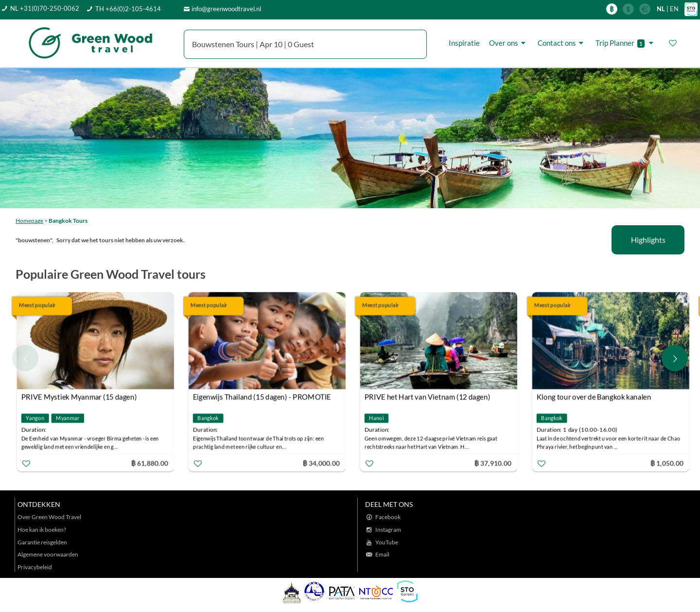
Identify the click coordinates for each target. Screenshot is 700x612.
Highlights (648, 240)
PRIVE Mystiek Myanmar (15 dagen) (79, 396)
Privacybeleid (35, 567)
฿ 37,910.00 (493, 462)
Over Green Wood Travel (49, 517)
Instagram (388, 530)
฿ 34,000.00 (321, 462)
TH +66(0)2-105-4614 (128, 9)
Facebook (388, 517)
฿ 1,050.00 (666, 462)
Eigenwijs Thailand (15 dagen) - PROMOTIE (262, 396)
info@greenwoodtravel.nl (226, 9)
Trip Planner (626, 43)
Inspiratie (464, 43)
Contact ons (562, 43)
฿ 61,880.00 (149, 462)
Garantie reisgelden (42, 542)
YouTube (387, 542)
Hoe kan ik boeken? (42, 530)
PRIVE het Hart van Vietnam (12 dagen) (427, 396)
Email (382, 554)
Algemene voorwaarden (48, 554)
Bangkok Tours (68, 221)
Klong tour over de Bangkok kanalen (594, 396)
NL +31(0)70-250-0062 (45, 8)
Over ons (509, 43)
